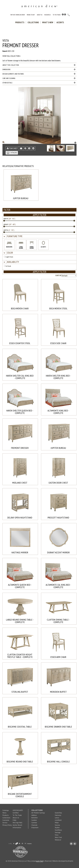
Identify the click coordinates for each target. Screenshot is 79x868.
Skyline (57, 827)
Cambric (34, 820)
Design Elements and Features (39, 74)
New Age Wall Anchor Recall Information (17, 825)
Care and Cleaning (39, 78)
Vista (57, 835)
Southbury (58, 830)
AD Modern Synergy (38, 813)
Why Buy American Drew (18, 15)
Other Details (39, 83)
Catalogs (6, 810)
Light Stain (9, 257)
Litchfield (58, 820)
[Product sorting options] (69, 276)
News (4, 813)
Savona (57, 825)
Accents (60, 22)
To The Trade (57, 15)
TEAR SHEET (12, 148)
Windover (58, 840)
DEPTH (6, 230)
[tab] (39, 236)
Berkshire (35, 818)
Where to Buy (31, 15)
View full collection (12, 56)
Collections (33, 22)
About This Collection (39, 65)
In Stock (8, 266)
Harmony (58, 815)
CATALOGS (12, 153)
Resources (48, 15)
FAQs (15, 820)
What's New (48, 22)
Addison (34, 815)
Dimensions (39, 69)
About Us (40, 15)
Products (20, 22)
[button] (14, 236)
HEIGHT (6, 224)
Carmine (34, 823)
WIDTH (6, 219)
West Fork (58, 837)
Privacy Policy (7, 825)
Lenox (57, 818)
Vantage (58, 832)
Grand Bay (58, 813)
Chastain (34, 825)
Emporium (35, 827)
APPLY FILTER (40, 215)
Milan (57, 823)
